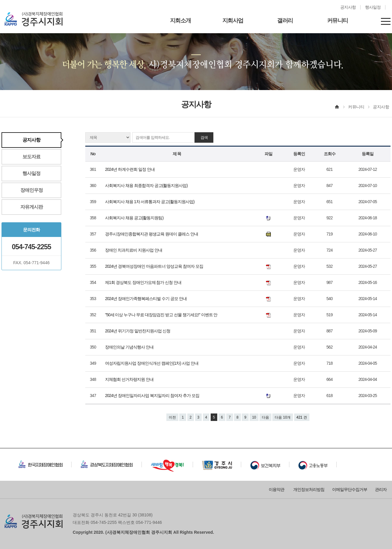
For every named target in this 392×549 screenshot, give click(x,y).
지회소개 (180, 20)
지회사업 (233, 20)
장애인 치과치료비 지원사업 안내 (134, 250)
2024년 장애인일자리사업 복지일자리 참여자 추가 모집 (153, 396)
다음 (265, 417)
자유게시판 (32, 207)
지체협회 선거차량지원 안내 (130, 379)
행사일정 (373, 7)
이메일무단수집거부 (350, 489)
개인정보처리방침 (309, 489)
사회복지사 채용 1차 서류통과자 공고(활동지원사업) (150, 202)
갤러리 (285, 20)
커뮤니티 (338, 20)
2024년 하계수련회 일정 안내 (130, 169)
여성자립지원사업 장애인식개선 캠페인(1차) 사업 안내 (152, 363)
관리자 (381, 489)
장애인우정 (32, 190)
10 (254, 417)
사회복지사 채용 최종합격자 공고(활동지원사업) (147, 185)
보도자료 (31, 157)
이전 (172, 417)
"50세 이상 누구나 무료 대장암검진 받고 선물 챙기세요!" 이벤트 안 (162, 315)
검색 (204, 137)
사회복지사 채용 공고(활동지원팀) (135, 218)
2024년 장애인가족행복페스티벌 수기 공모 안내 (146, 299)
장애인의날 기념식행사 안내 (130, 347)
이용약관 (276, 489)
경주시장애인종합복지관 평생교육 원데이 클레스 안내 (152, 234)
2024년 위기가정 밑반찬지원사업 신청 (138, 331)
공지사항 (348, 7)
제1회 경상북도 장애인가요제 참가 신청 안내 (144, 282)
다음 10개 (283, 417)
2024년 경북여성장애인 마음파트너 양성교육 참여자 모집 (154, 266)
